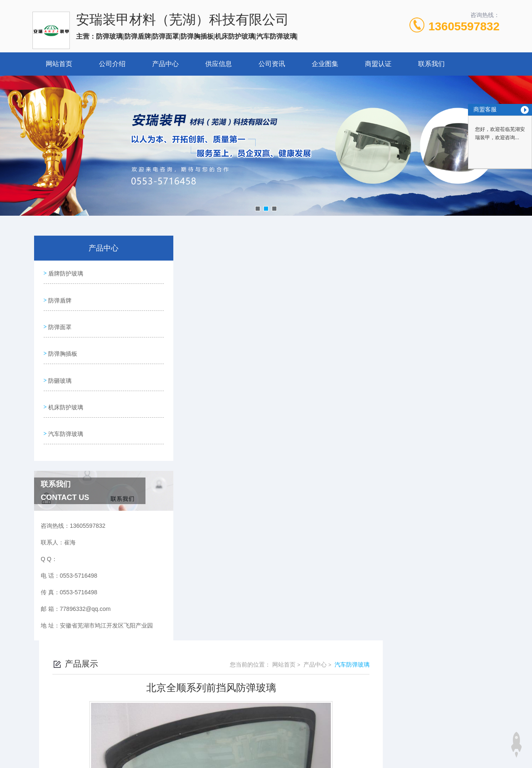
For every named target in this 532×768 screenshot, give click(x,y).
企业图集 (325, 64)
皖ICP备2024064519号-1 (336, 682)
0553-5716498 (215, 669)
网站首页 (59, 64)
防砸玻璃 (59, 367)
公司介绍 (112, 64)
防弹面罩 (59, 320)
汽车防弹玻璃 (65, 414)
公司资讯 (272, 64)
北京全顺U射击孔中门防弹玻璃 (239, 480)
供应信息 (219, 64)
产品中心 (165, 64)
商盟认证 (378, 64)
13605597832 (464, 26)
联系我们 (431, 64)
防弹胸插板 (62, 343)
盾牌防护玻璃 (65, 272)
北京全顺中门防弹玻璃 (228, 495)
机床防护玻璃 (65, 391)
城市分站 (39, 758)
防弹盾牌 (59, 296)
